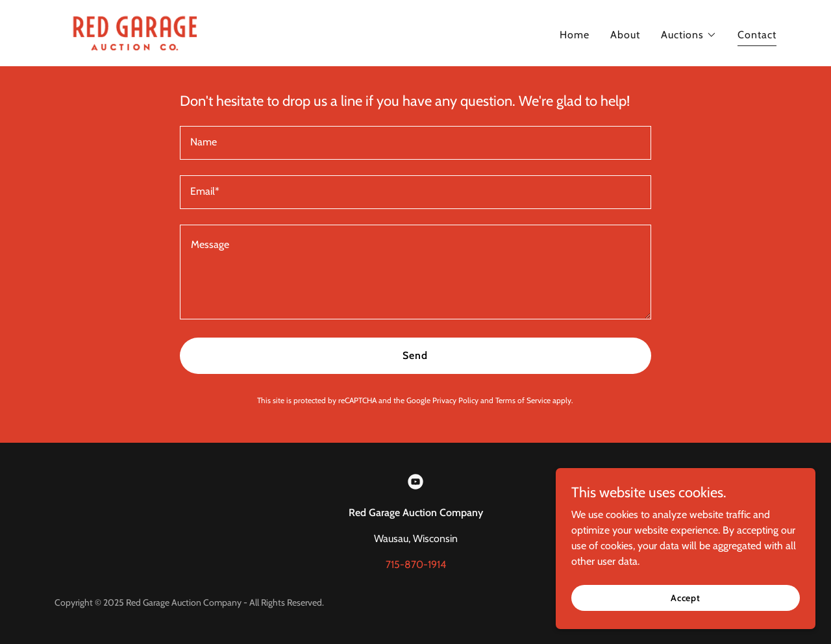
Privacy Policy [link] (455, 400)
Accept (686, 597)
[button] (689, 35)
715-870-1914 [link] (416, 564)
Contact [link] (757, 35)
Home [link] (575, 35)
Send (415, 355)
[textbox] (415, 143)
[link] (135, 32)
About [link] (625, 35)
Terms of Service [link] (523, 400)
